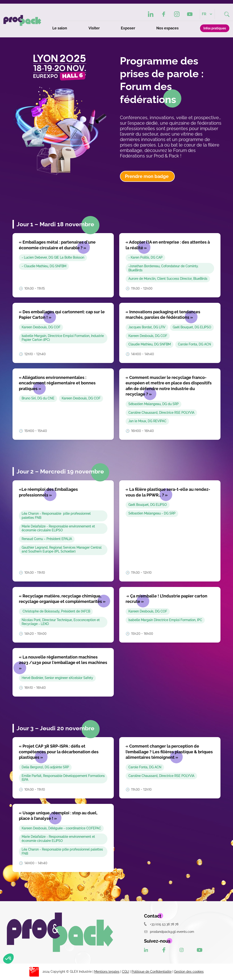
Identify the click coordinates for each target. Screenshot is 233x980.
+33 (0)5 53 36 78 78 (161, 924)
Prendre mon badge (147, 176)
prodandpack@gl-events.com (169, 932)
